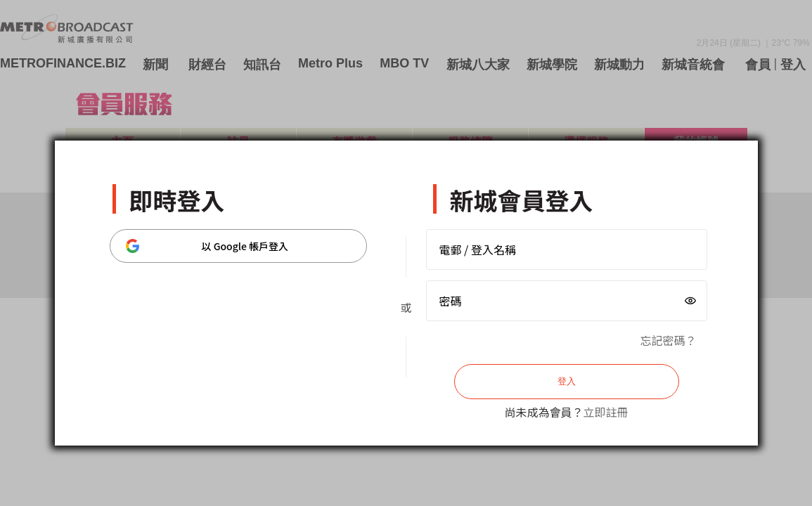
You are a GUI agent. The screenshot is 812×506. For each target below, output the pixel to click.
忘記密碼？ (668, 340)
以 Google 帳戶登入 (207, 246)
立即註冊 (606, 412)
